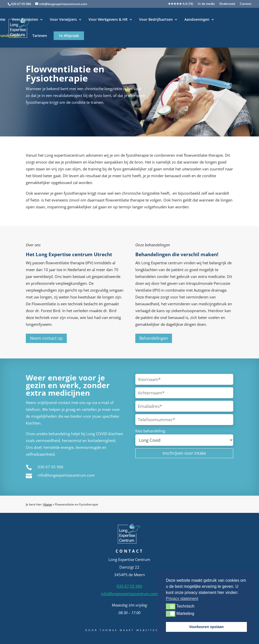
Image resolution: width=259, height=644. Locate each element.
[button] (171, 606)
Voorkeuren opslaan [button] (206, 627)
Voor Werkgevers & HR (108, 20)
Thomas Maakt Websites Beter (137, 630)
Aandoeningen (197, 20)
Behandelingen (154, 338)
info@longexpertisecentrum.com (66, 475)
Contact (246, 4)
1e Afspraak (69, 36)
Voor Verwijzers (63, 20)
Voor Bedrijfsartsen (156, 20)
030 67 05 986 (21, 4)
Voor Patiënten (25, 20)
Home (48, 504)
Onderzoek (227, 4)
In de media (206, 4)
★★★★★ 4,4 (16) (181, 4)
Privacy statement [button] (182, 599)
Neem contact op (46, 338)
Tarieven (40, 36)
